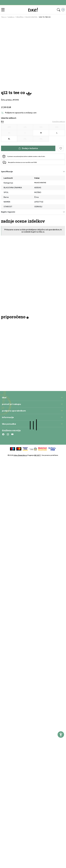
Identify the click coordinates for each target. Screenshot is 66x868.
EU (2, 122)
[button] (4, 10)
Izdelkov (11, 17)
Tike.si (3, 17)
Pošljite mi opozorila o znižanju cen (21, 113)
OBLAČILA (20, 17)
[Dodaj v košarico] (28, 148)
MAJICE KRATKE (31, 17)
